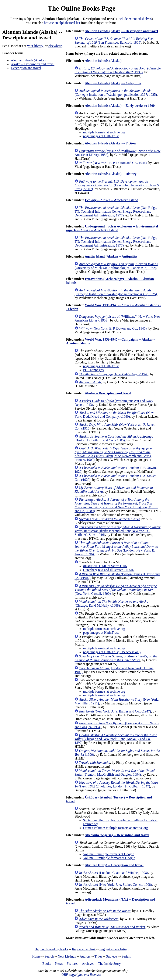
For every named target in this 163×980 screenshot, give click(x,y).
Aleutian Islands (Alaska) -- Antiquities (113, 83)
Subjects (112, 956)
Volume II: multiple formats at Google (109, 858)
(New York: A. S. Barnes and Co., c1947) (115, 711)
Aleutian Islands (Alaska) (28, 60)
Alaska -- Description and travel (33, 64)
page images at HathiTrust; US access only (112, 652)
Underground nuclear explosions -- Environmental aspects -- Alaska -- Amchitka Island (112, 228)
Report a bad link (84, 949)
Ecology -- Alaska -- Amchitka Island (112, 200)
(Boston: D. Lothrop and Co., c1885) (114, 438)
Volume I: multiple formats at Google (108, 854)
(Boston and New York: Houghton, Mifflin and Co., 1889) (116, 505)
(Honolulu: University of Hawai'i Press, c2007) (117, 185)
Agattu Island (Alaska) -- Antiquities (111, 256)
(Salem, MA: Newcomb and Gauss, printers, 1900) (113, 454)
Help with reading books (51, 949)
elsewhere (55, 46)
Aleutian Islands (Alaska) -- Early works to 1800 (120, 106)
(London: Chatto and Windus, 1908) (113, 873)
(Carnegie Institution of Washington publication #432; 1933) (118, 70)
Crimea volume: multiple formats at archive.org (115, 828)
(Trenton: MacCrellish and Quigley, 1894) (115, 773)
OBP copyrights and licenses (81, 975)
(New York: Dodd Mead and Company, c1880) (114, 415)
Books (47, 964)
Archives (88, 964)
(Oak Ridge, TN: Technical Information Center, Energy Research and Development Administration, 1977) (116, 211)
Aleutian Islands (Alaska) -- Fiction (110, 143)
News (59, 964)
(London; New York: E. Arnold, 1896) (116, 548)
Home (36, 956)
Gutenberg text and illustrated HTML (108, 570)
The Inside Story (109, 964)
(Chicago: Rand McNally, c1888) (111, 604)
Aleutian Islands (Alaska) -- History (111, 174)
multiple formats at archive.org (104, 132)
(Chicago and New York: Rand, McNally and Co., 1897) (116, 739)
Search (49, 956)
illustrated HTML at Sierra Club (105, 566)
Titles (98, 956)
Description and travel (26, 68)
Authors (85, 956)
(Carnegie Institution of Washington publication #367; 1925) (116, 93)
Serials (126, 956)
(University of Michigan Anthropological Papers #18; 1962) (116, 266)
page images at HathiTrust (101, 136)
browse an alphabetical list (62, 23)
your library (35, 46)
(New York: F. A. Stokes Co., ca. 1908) (115, 885)
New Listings (67, 956)
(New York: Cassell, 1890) (116, 590)
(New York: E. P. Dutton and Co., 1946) (113, 163)
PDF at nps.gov (93, 370)
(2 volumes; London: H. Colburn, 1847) (117, 784)
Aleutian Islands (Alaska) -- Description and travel (121, 31)
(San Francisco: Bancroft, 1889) (114, 41)
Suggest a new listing (114, 949)
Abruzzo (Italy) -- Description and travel (114, 865)
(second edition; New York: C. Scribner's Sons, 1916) (117, 531)
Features (72, 964)
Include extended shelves (134, 19)
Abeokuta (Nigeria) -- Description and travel (117, 835)
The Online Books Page (81, 8)
